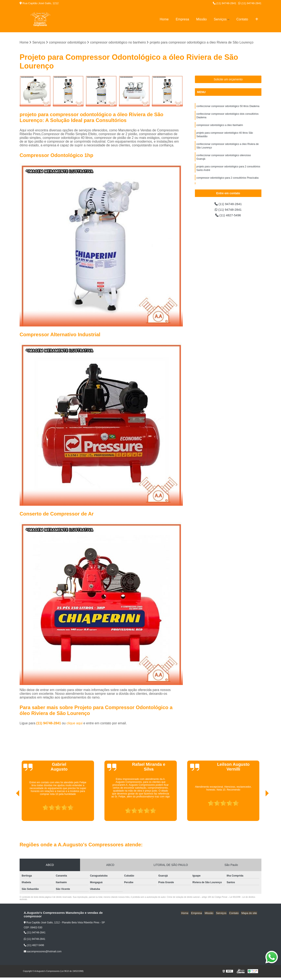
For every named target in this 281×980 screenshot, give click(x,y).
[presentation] (12, 809)
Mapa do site (249, 913)
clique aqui (75, 723)
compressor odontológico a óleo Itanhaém (220, 126)
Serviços (220, 19)
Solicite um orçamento (228, 80)
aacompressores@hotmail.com (43, 952)
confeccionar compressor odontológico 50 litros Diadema (228, 106)
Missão (201, 19)
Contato (242, 19)
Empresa (182, 19)
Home (164, 19)
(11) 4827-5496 (228, 216)
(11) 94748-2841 (225, 3)
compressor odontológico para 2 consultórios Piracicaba (227, 181)
